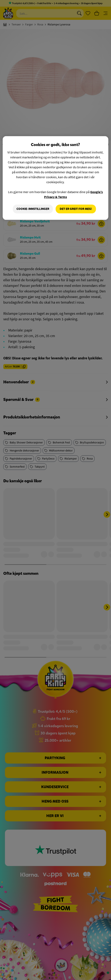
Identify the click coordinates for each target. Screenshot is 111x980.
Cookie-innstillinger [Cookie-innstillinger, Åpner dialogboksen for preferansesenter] (33, 209)
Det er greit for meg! (76, 209)
